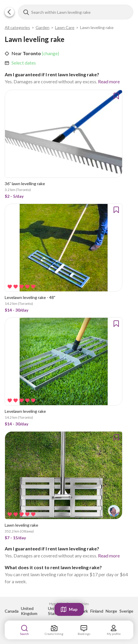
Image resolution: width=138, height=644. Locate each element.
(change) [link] (50, 53)
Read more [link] (109, 81)
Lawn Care (65, 27)
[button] (9, 12)
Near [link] (17, 53)
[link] (24, 63)
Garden (43, 27)
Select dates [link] (24, 63)
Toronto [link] (31, 53)
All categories (17, 27)
